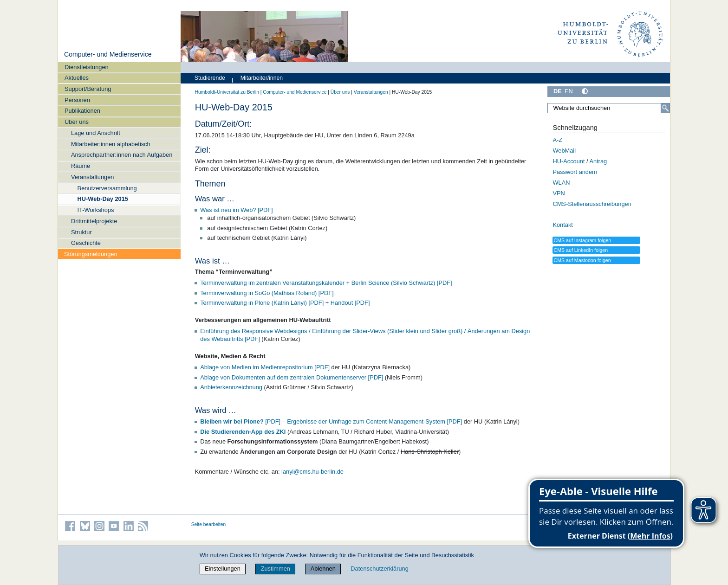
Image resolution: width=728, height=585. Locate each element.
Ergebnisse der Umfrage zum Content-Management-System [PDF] (374, 421)
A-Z (557, 140)
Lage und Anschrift (96, 133)
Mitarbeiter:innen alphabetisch (111, 144)
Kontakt (562, 225)
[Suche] (665, 108)
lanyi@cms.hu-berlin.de (312, 472)
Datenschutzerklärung (379, 569)
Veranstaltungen (93, 177)
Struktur (81, 232)
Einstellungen (223, 569)
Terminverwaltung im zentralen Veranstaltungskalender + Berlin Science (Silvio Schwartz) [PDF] (326, 283)
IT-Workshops (96, 210)
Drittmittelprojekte (94, 221)
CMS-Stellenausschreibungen (592, 204)
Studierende (210, 78)
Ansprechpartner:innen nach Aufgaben (122, 155)
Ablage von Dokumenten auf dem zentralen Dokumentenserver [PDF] (292, 377)
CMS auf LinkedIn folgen (581, 250)
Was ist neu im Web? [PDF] (236, 210)
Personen (77, 100)
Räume (81, 166)
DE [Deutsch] (558, 91)
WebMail (564, 151)
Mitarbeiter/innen (262, 78)
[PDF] (241, 421)
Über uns (77, 122)
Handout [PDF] (350, 303)
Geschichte (86, 243)
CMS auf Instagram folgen (582, 240)
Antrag (598, 161)
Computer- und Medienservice (108, 54)
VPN (559, 193)
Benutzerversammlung (107, 188)
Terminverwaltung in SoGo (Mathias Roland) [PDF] (267, 293)
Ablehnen (323, 569)
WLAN (561, 183)
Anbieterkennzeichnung (231, 387)
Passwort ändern (575, 172)
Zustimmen (276, 569)
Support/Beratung (88, 89)
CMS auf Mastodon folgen (582, 260)
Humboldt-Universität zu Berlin (227, 92)
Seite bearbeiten (209, 524)
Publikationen (82, 111)
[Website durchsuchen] (609, 108)
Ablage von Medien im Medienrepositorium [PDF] (265, 367)
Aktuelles (77, 78)
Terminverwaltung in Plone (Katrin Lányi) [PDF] (262, 303)
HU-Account (569, 161)
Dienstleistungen (87, 67)
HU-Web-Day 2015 (103, 199)
